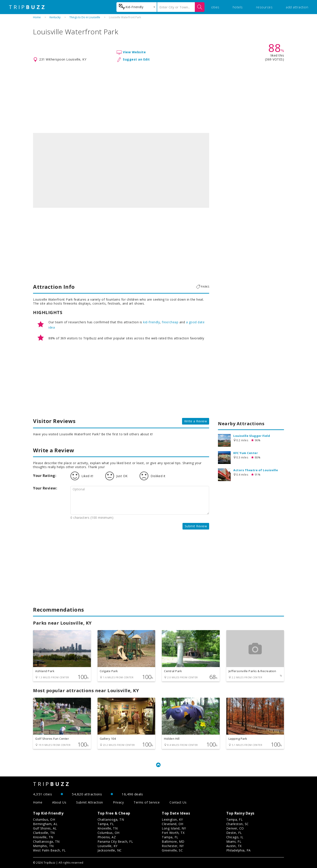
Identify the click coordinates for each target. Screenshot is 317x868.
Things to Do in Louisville (85, 17)
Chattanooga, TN (46, 841)
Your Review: (45, 488)
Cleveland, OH (173, 824)
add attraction (297, 7)
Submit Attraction (90, 802)
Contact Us (178, 802)
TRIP (28, 7)
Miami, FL (234, 841)
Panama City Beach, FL (115, 841)
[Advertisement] (158, 98)
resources (264, 7)
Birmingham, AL (45, 824)
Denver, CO (235, 828)
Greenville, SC (172, 850)
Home (37, 17)
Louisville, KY (108, 846)
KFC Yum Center (246, 453)
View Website (134, 52)
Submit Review (196, 526)
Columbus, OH (44, 819)
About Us (59, 802)
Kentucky (55, 17)
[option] (121, 170)
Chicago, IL (235, 837)
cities (215, 7)
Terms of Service (147, 802)
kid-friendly (151, 322)
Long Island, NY (174, 828)
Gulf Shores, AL (45, 828)
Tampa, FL (106, 824)
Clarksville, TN (44, 833)
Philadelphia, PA (239, 850)
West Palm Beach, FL (49, 850)
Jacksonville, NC (110, 850)
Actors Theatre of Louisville (256, 470)
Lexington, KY (172, 819)
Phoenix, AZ (107, 837)
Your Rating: (45, 476)
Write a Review (196, 421)
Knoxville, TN (43, 837)
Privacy (118, 802)
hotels (238, 7)
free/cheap (170, 322)
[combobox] (137, 7)
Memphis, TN (43, 846)
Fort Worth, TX (173, 833)
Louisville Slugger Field (252, 436)
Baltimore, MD (173, 841)
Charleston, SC (238, 824)
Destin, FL (234, 833)
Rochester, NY (173, 846)
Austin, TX (234, 846)
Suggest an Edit (136, 59)
